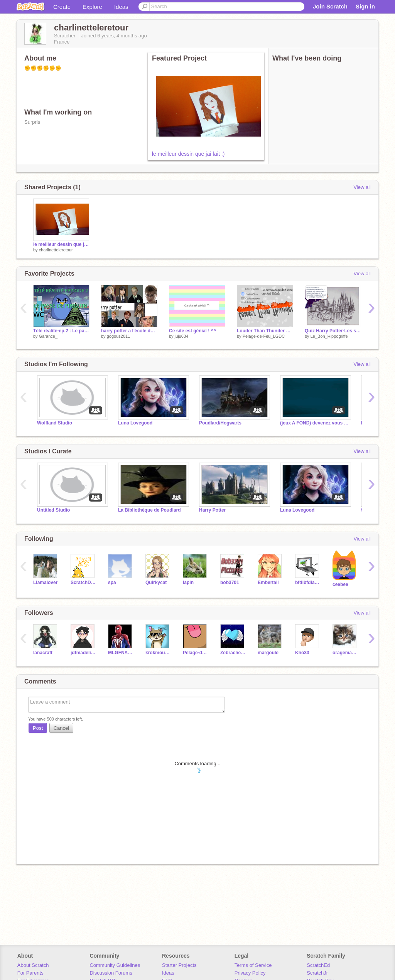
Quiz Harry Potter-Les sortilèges (333, 331)
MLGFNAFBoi (121, 653)
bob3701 (230, 583)
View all (362, 187)
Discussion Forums (111, 973)
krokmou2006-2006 (158, 653)
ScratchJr (317, 973)
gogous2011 (119, 336)
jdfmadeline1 (84, 653)
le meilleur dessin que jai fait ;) (188, 154)
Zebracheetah (233, 653)
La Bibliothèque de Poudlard (149, 510)
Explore (92, 7)
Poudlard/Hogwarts (220, 423)
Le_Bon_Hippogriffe (329, 336)
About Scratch (33, 965)
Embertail (268, 583)
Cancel (61, 728)
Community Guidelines (115, 965)
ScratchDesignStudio (84, 583)
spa (112, 583)
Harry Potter (212, 510)
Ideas (121, 7)
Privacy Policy (250, 973)
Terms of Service (253, 965)
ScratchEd (318, 965)
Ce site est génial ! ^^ (193, 331)
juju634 (181, 336)
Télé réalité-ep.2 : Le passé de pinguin (61, 331)
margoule (268, 653)
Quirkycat (156, 583)
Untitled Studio (53, 510)
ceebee (340, 584)
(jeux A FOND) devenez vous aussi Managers (315, 423)
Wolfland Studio (55, 423)
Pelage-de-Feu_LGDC (264, 336)
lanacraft (43, 653)
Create (62, 7)
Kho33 (302, 653)
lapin (188, 583)
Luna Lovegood (135, 423)
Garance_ (48, 336)
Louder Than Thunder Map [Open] (265, 331)
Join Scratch (330, 6)
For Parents (30, 973)
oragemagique (345, 653)
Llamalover (45, 583)
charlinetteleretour (56, 250)
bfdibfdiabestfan (308, 583)
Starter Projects (179, 965)
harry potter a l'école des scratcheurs (129, 331)
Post (38, 728)
